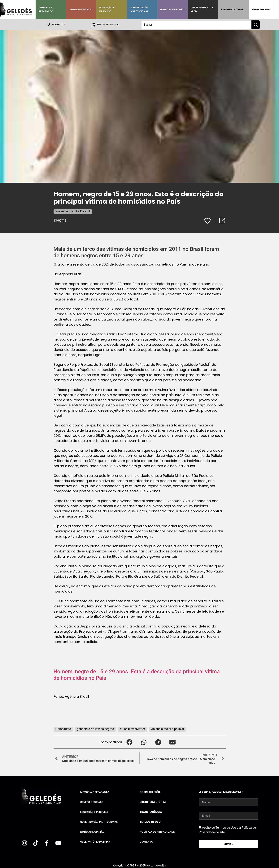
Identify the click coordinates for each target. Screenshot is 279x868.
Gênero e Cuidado (81, 9)
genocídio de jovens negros (95, 729)
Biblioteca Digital (233, 9)
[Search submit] (256, 24)
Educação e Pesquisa (107, 9)
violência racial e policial (167, 729)
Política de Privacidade (157, 832)
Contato (146, 842)
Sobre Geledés (261, 9)
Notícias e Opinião (172, 9)
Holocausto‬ (63, 729)
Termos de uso (150, 822)
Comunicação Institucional (139, 9)
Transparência (151, 812)
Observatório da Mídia (202, 9)
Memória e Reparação (46, 9)
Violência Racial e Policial (73, 211)
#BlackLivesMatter (132, 729)
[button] (130, 742)
